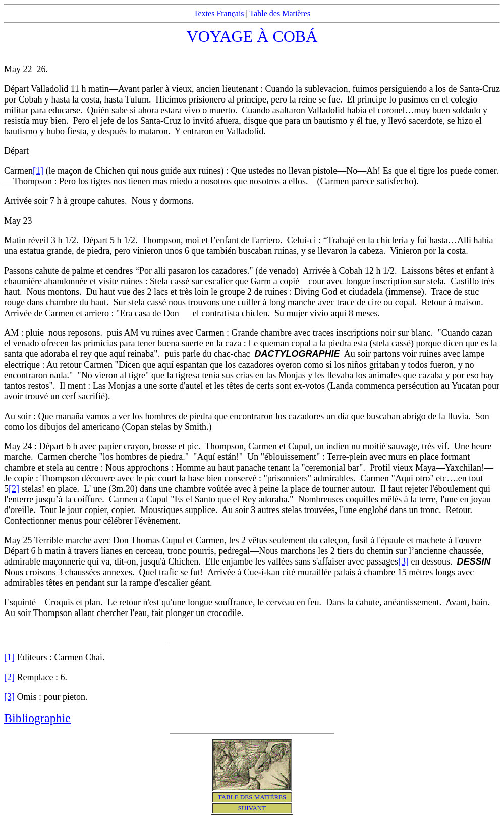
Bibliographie (37, 718)
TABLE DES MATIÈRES (252, 797)
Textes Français (219, 13)
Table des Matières (280, 13)
